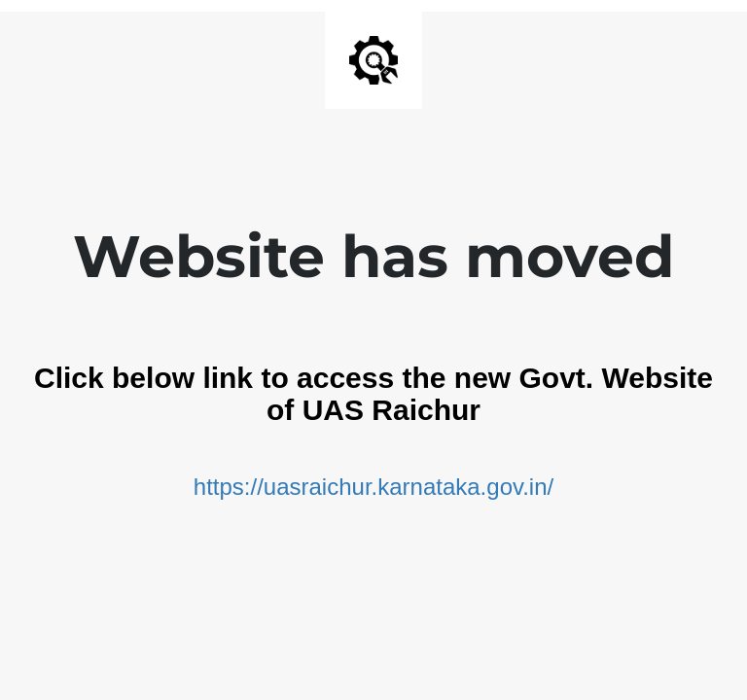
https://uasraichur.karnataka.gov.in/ (373, 487)
